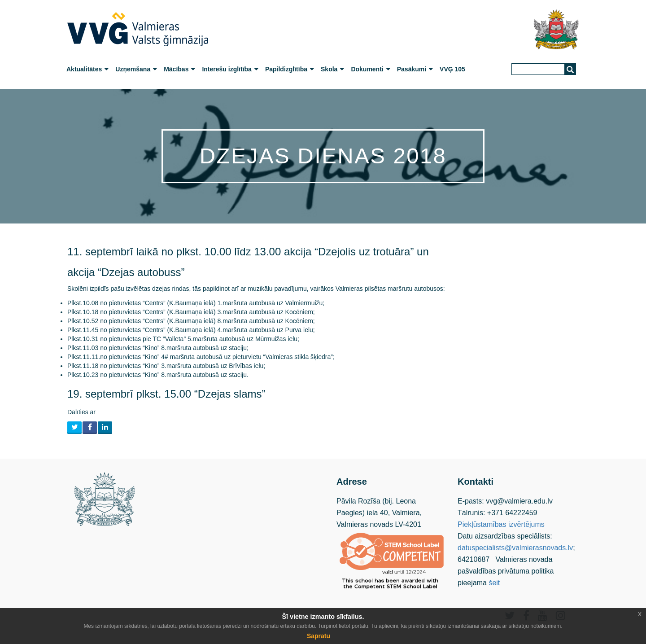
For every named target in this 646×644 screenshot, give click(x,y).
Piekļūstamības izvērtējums (501, 524)
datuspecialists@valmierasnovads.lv (515, 548)
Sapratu (319, 636)
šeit (494, 583)
